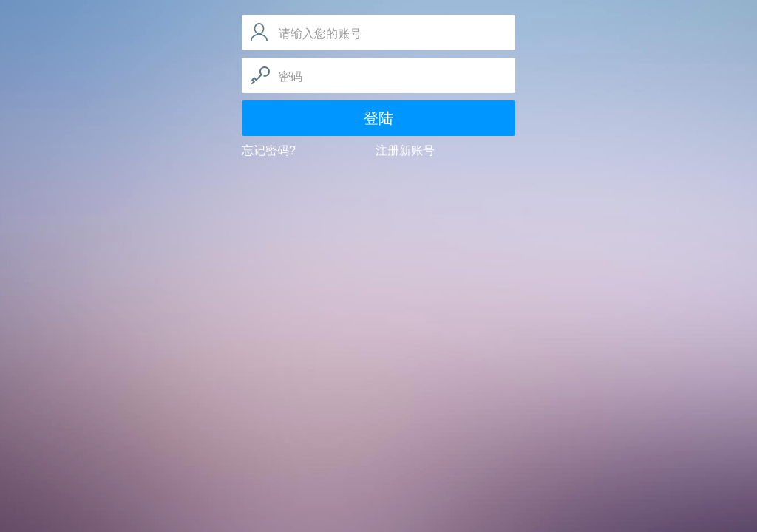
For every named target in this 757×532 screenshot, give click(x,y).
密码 (291, 76)
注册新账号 (405, 150)
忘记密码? (269, 150)
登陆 (378, 118)
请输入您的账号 (320, 34)
